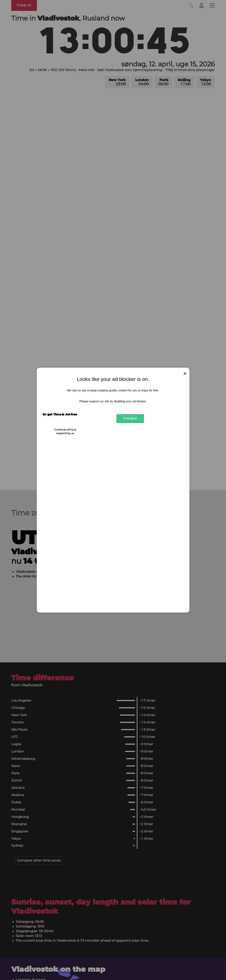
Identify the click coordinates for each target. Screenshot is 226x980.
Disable (130, 418)
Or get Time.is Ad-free (60, 414)
